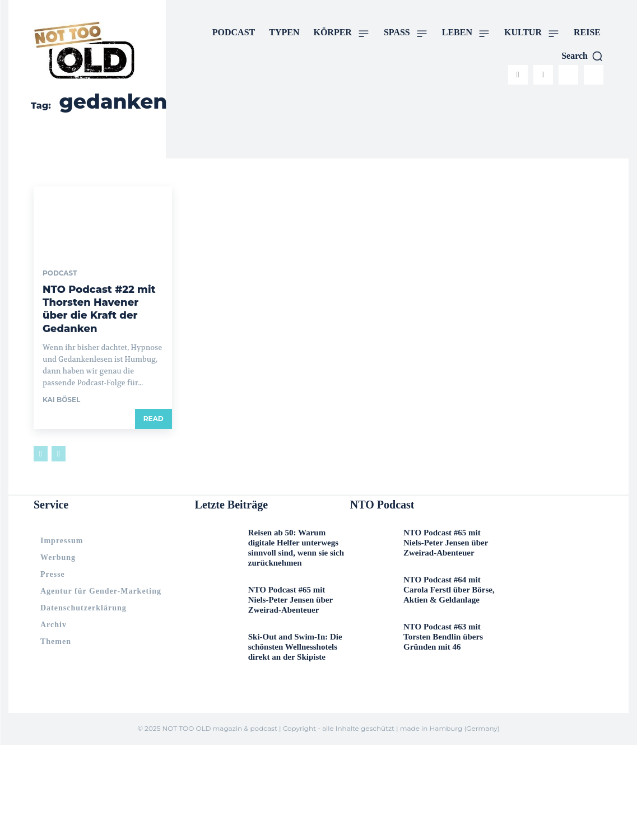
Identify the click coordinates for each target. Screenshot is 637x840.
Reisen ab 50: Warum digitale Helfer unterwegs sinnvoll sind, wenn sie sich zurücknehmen (292, 522)
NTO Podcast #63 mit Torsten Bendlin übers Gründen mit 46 (447, 606)
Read (154, 401)
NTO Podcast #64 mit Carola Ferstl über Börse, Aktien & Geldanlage (445, 566)
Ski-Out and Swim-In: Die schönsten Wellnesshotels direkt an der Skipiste (294, 611)
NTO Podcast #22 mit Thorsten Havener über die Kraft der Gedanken (98, 300)
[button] (582, 56)
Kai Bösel (61, 382)
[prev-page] (41, 436)
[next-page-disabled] (59, 436)
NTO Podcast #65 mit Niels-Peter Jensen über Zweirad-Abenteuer (296, 562)
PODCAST (60, 273)
